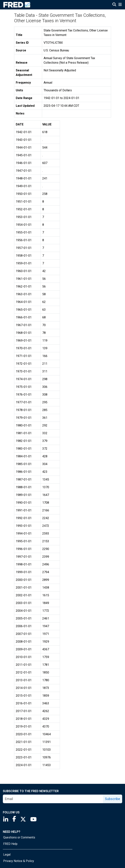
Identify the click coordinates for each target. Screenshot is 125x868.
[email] (53, 799)
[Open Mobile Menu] (120, 5)
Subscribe (112, 799)
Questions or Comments (19, 837)
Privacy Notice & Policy (19, 861)
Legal (7, 855)
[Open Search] (114, 5)
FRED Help (10, 844)
